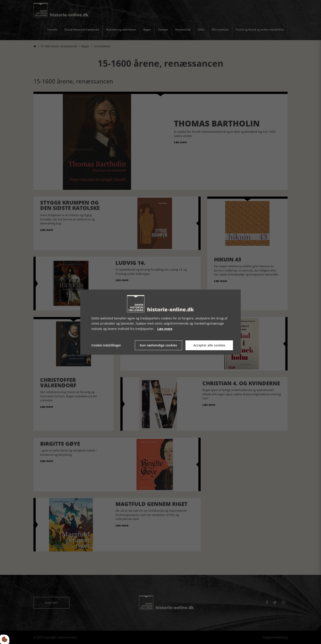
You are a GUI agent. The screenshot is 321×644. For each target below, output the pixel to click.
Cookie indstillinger (106, 345)
